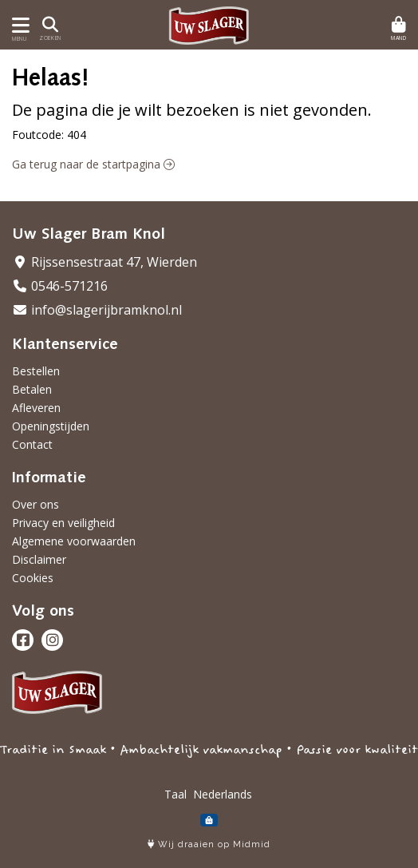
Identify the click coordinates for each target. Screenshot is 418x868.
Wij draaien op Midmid (209, 844)
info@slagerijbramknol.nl (97, 310)
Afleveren (36, 408)
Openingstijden (51, 426)
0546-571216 (60, 286)
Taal (175, 794)
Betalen (32, 389)
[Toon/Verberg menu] (18, 25)
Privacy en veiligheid (63, 523)
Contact (32, 444)
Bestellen (36, 371)
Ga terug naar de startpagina (93, 164)
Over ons (35, 504)
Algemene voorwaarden (74, 541)
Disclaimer (39, 559)
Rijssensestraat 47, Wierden (104, 262)
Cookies (33, 578)
